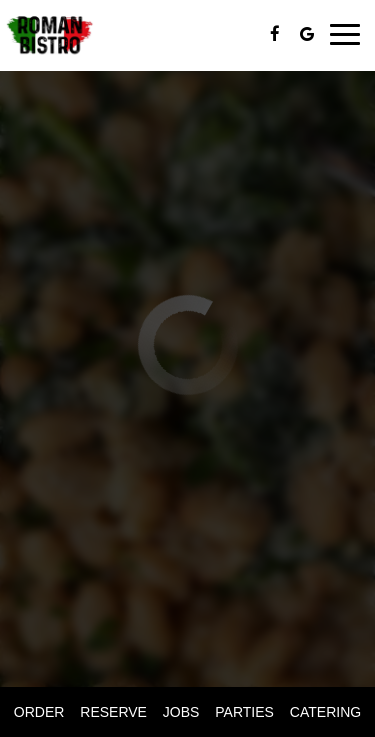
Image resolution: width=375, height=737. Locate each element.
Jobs (181, 712)
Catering (325, 712)
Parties (244, 712)
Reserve (113, 712)
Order (39, 712)
